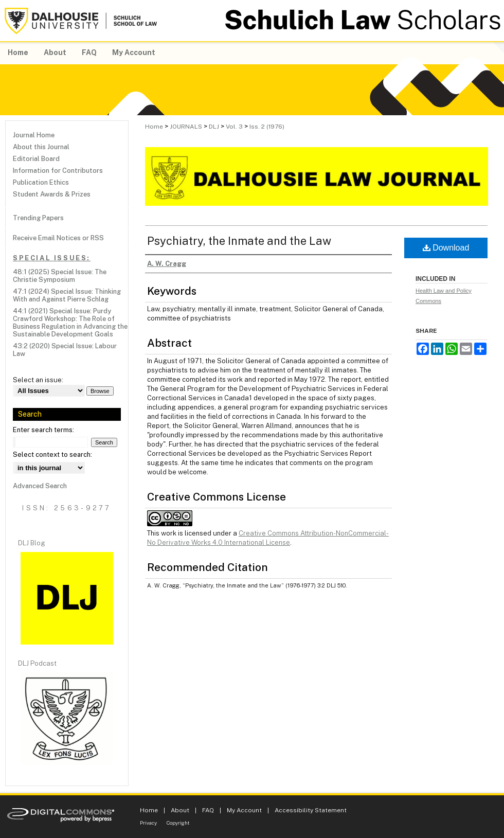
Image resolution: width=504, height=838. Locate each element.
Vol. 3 (234, 127)
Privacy (148, 823)
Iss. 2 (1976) (267, 127)
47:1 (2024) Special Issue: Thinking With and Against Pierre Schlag (67, 295)
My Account (244, 810)
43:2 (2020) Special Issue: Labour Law (65, 350)
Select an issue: (38, 380)
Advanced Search (40, 486)
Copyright (178, 823)
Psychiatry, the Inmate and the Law (239, 241)
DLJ (214, 127)
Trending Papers (38, 218)
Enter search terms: (43, 430)
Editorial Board (36, 159)
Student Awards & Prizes (52, 194)
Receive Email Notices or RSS (58, 238)
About (180, 810)
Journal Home (34, 135)
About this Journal (41, 147)
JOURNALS (186, 127)
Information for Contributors (58, 171)
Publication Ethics (41, 182)
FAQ (208, 810)
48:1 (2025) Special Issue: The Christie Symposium (60, 276)
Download (446, 248)
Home (154, 127)
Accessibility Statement (311, 810)
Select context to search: (52, 454)
